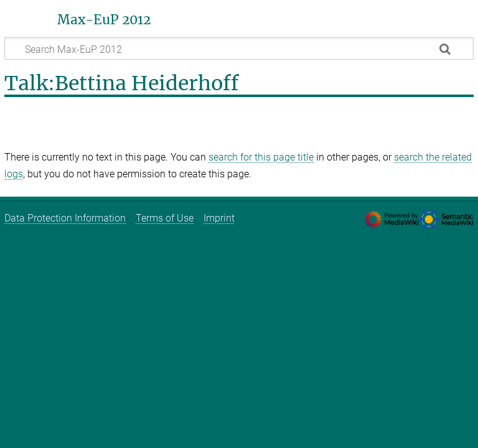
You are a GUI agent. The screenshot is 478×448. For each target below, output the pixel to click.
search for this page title (261, 157)
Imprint (219, 218)
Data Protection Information (65, 218)
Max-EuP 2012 (104, 20)
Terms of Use (165, 218)
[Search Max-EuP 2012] (239, 49)
